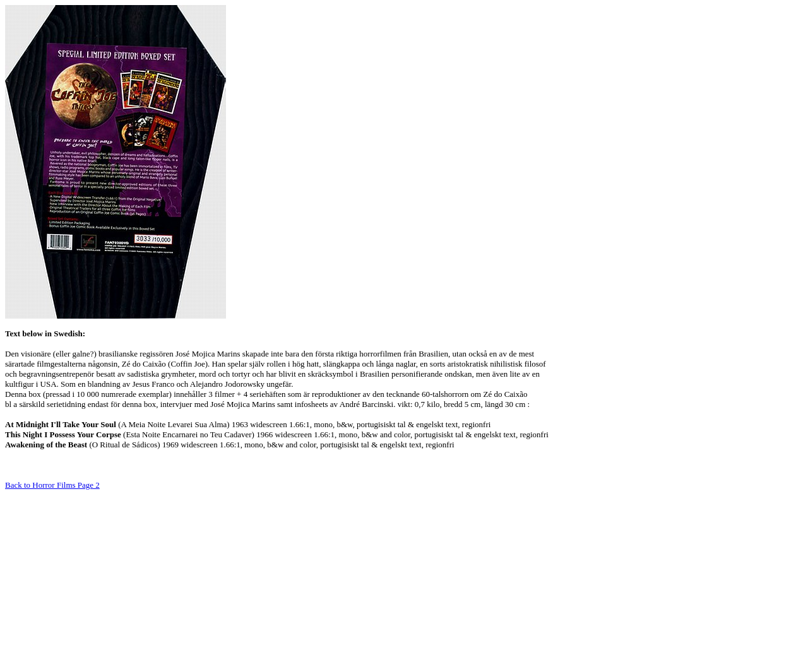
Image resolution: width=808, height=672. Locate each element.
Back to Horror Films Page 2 (52, 485)
